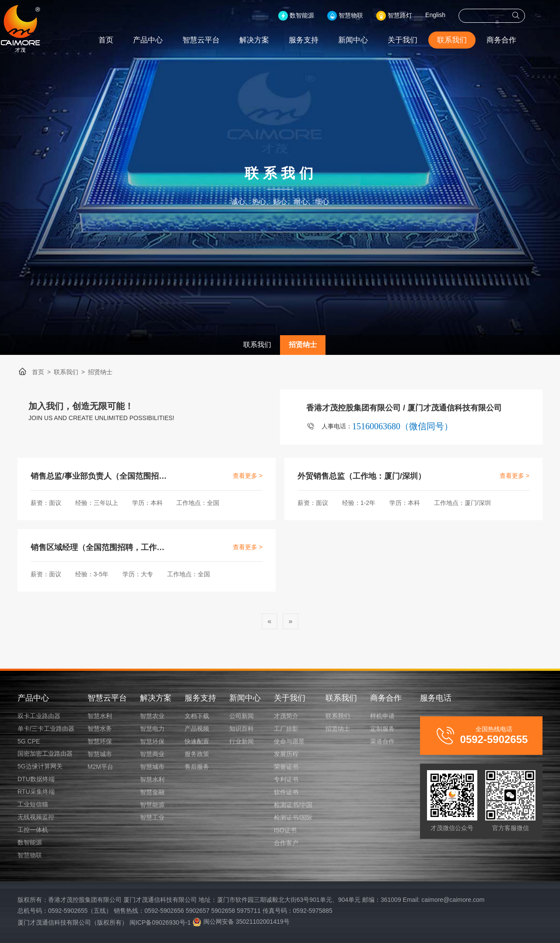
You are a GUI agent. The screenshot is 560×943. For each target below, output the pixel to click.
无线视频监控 (36, 817)
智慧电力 (152, 729)
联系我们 (469, 40)
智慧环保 (100, 741)
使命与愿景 (289, 741)
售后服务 (197, 767)
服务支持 (321, 40)
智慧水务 (100, 729)
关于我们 (420, 40)
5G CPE (29, 741)
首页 (123, 40)
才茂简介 (286, 716)
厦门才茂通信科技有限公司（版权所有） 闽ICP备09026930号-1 (104, 922)
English (453, 15)
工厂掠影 (286, 729)
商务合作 (519, 40)
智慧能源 (152, 805)
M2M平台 (100, 767)
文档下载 (197, 716)
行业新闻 (241, 741)
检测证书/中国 (293, 805)
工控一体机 (33, 830)
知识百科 (241, 729)
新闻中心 (371, 40)
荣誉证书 (286, 767)
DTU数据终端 (36, 779)
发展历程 (286, 754)
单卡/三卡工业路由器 (46, 729)
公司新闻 (241, 716)
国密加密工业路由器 (45, 754)
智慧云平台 (219, 40)
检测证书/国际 (293, 817)
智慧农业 (152, 716)
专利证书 (286, 779)
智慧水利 (100, 716)
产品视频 (197, 729)
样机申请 (382, 716)
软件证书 (286, 792)
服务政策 (197, 754)
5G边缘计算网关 (40, 766)
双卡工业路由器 (39, 716)
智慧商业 (152, 754)
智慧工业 (152, 817)
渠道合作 (382, 741)
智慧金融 (152, 792)
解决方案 (272, 40)
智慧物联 (30, 855)
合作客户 (286, 843)
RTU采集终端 (36, 792)
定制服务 (382, 729)
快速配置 (197, 741)
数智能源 (30, 842)
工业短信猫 (33, 804)
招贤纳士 (303, 345)
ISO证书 (285, 830)
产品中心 (165, 40)
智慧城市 (100, 754)
